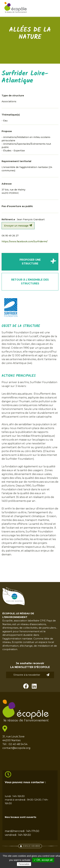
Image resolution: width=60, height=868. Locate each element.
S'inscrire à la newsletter (31, 675)
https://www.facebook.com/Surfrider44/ (25, 241)
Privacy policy (40, 864)
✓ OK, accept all (43, 860)
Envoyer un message (18, 225)
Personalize (24, 864)
